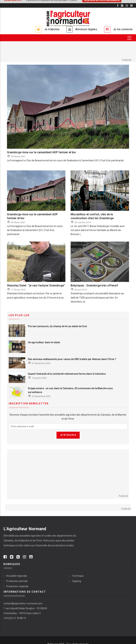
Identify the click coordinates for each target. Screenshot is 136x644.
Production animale (17, 581)
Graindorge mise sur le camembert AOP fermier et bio (41, 152)
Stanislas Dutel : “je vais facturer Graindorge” (36, 285)
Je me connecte (123, 29)
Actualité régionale (17, 576)
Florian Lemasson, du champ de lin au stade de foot (57, 326)
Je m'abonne (52, 29)
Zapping (77, 581)
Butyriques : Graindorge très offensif (94, 285)
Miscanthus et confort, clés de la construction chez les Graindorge (92, 216)
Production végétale (17, 586)
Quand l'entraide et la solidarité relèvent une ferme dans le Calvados (67, 374)
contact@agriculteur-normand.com (23, 603)
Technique (78, 576)
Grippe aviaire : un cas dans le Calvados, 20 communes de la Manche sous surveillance (70, 390)
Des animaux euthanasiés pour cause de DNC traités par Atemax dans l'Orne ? (72, 359)
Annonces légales (86, 29)
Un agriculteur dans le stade (44, 342)
